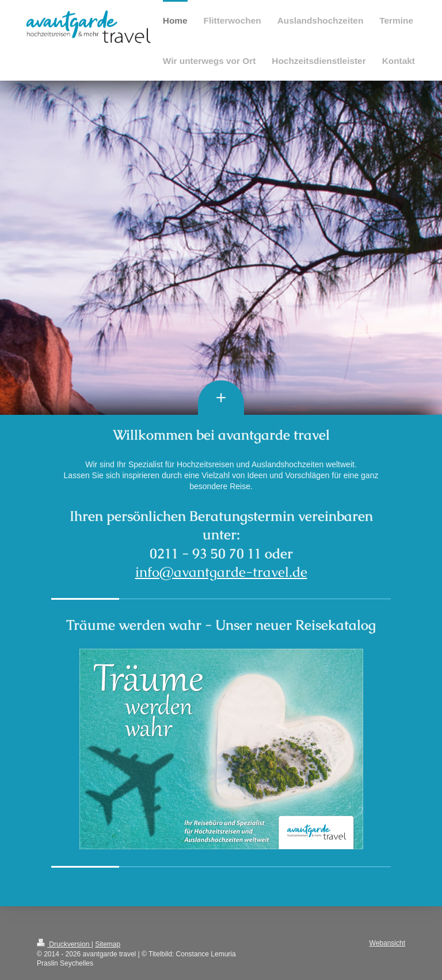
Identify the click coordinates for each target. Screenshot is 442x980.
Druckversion (64, 944)
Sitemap (108, 944)
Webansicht (387, 943)
